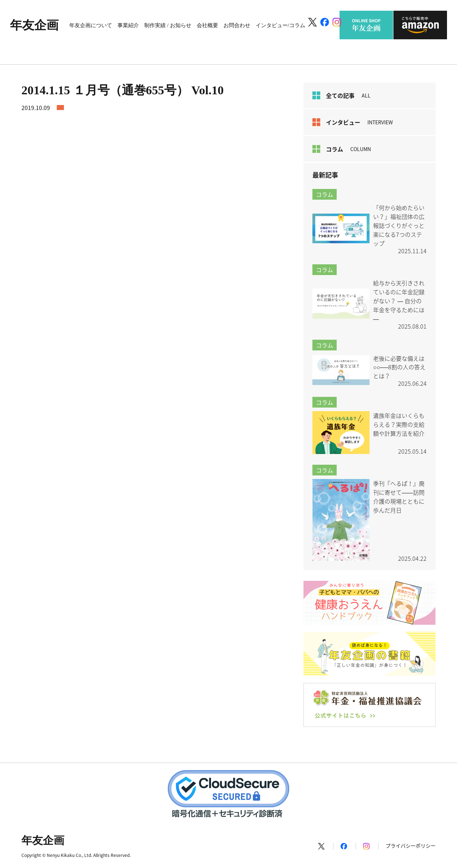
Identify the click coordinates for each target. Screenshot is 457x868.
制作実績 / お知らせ (168, 25)
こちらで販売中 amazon (420, 25)
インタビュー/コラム (280, 25)
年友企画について (91, 25)
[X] (312, 22)
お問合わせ (237, 25)
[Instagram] (337, 22)
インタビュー (353, 122)
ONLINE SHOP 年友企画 (366, 25)
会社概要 (207, 25)
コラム (342, 149)
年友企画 (34, 25)
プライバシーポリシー (411, 845)
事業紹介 (128, 25)
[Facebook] (325, 22)
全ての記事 (342, 95)
